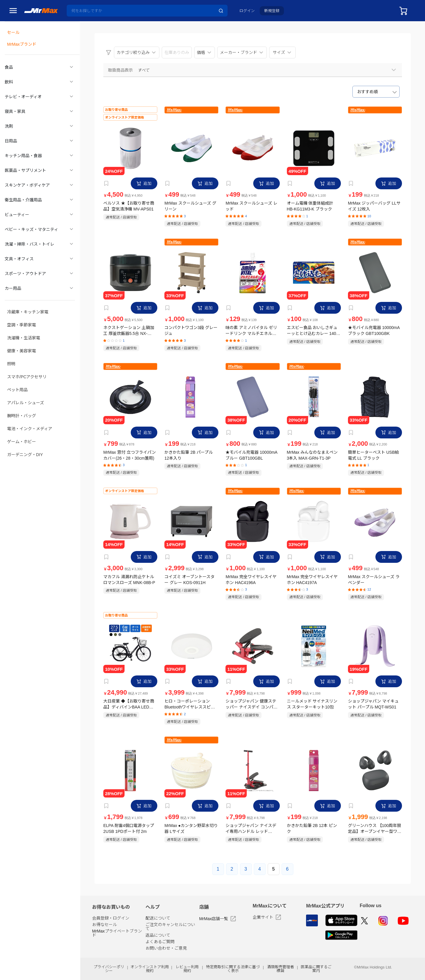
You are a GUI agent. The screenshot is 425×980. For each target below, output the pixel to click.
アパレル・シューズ (26, 387)
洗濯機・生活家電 (24, 325)
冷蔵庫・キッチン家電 (28, 300)
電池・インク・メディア (30, 412)
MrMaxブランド (22, 43)
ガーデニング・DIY (25, 437)
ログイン (247, 11)
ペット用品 (17, 375)
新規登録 (272, 11)
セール (13, 32)
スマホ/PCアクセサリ (27, 362)
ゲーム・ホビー (22, 424)
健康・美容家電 (22, 338)
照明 (11, 350)
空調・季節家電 (22, 313)
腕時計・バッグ (22, 399)
